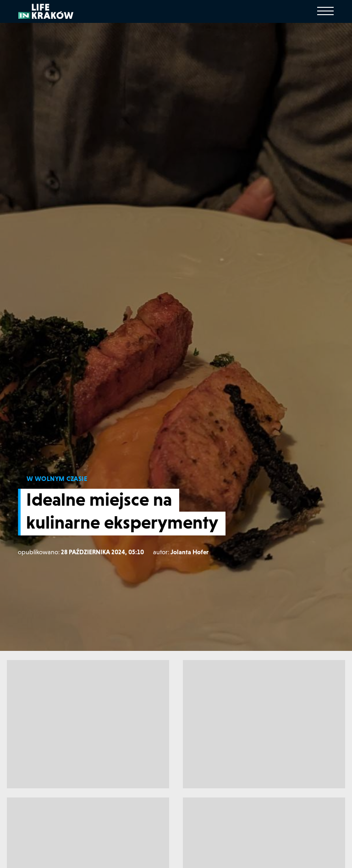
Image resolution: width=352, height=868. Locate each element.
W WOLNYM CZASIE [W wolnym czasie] (57, 479)
